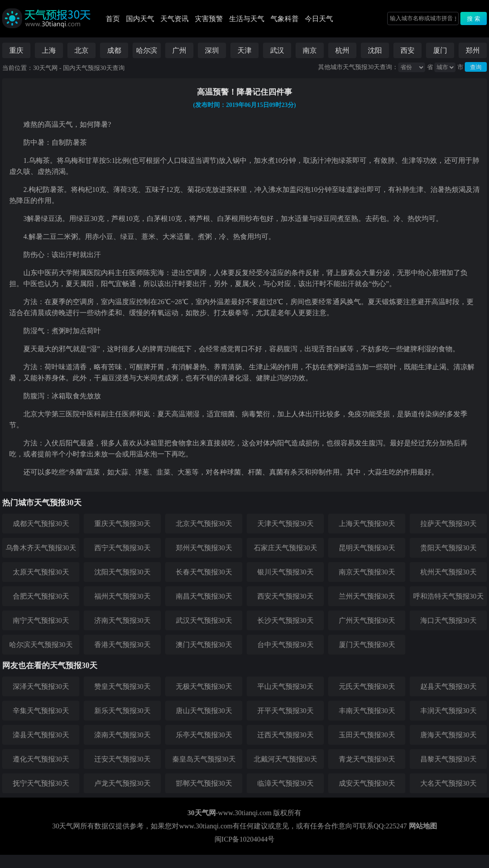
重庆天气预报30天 (122, 524)
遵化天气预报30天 (41, 759)
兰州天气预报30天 (367, 596)
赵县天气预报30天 (448, 686)
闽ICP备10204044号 (245, 839)
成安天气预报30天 (367, 783)
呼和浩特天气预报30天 (448, 596)
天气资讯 (174, 19)
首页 (113, 19)
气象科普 (285, 19)
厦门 (440, 50)
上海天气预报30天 (367, 524)
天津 (244, 50)
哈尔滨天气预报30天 (41, 645)
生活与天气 (247, 19)
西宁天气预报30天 (122, 548)
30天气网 (45, 68)
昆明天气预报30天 (367, 548)
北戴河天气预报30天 (285, 759)
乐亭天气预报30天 (204, 735)
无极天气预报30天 (204, 686)
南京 (310, 50)
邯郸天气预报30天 (204, 783)
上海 (49, 50)
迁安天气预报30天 (122, 759)
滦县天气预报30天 (41, 735)
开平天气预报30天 (285, 711)
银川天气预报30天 (285, 572)
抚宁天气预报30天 (41, 783)
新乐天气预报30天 (122, 711)
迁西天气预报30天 (285, 735)
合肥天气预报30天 (41, 596)
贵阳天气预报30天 (448, 548)
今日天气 (319, 19)
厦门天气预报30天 (367, 645)
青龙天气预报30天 (367, 759)
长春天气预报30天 (204, 572)
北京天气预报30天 (204, 524)
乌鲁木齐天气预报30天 (41, 548)
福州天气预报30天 (122, 596)
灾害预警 (209, 19)
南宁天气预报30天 (41, 620)
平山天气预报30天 (285, 686)
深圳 (212, 50)
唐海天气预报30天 (448, 735)
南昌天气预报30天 (204, 596)
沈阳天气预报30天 (122, 572)
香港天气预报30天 (122, 645)
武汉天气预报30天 (204, 620)
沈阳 (375, 50)
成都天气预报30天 (41, 524)
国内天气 (140, 19)
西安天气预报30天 (285, 596)
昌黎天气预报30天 (448, 759)
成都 (114, 50)
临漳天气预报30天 (285, 783)
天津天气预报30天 (285, 524)
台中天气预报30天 (285, 645)
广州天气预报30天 (367, 620)
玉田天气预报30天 (367, 735)
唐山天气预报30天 (204, 711)
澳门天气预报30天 (204, 645)
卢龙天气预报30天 (122, 783)
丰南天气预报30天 (367, 711)
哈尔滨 (147, 50)
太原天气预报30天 (41, 572)
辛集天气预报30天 (41, 711)
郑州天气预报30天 (204, 548)
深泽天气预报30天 (41, 686)
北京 (81, 50)
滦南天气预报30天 (122, 735)
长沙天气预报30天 (285, 620)
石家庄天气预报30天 (285, 548)
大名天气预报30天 (448, 783)
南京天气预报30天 (367, 572)
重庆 (16, 50)
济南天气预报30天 (122, 620)
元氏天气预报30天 (367, 686)
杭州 (342, 50)
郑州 (473, 50)
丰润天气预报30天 (448, 711)
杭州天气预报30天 (448, 572)
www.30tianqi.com (245, 813)
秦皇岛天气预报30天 (204, 759)
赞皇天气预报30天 (122, 686)
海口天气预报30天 (448, 620)
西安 (407, 50)
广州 (179, 50)
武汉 (277, 50)
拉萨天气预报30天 (448, 524)
